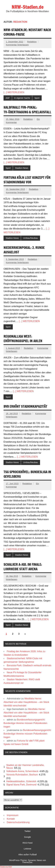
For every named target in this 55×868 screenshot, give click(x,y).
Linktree (27, 849)
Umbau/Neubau (31, 238)
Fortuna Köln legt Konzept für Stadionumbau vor (27, 180)
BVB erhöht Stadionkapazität (25, 406)
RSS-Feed (27, 843)
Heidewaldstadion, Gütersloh (21, 781)
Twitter (27, 831)
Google (27, 837)
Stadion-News (22, 168)
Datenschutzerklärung (18, 822)
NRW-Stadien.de (27, 7)
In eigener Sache (22, 98)
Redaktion (32, 42)
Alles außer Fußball (27, 855)
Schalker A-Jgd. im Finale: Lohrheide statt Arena (23, 567)
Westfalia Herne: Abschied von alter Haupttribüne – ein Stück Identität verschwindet (26, 702)
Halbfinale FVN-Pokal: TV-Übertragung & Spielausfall (27, 110)
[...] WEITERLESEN (14, 92)
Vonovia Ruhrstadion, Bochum (22, 775)
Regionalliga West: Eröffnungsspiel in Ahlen (23, 339)
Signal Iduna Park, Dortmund (21, 785)
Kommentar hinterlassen (17, 45)
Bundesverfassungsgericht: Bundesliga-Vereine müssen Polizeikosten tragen (25, 723)
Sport (37, 98)
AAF (8, 98)
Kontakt (11, 819)
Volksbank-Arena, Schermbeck (22, 771)
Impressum (13, 815)
